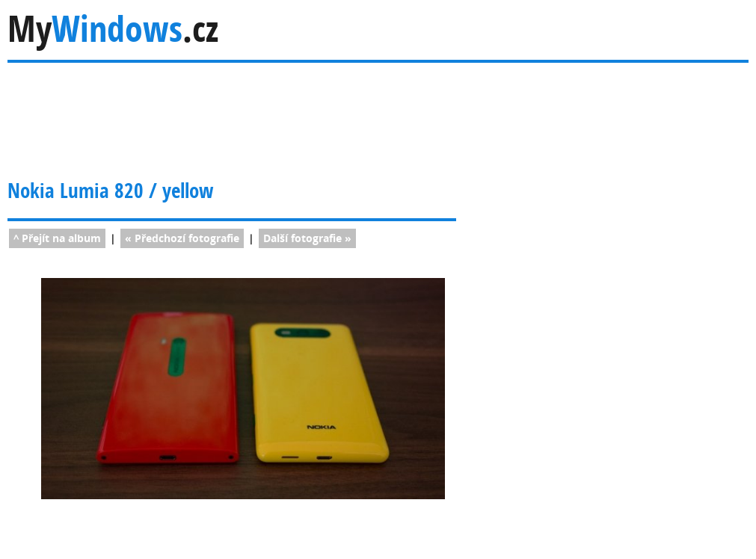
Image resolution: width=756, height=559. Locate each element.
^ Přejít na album (57, 238)
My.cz (113, 29)
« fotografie (182, 238)
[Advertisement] (298, 111)
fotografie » (307, 238)
